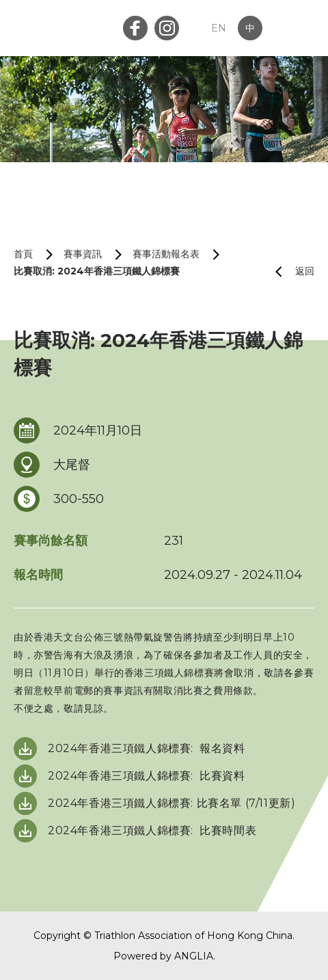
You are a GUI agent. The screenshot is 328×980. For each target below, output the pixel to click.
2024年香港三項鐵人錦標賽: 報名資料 (147, 748)
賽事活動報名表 (166, 254)
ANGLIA (194, 956)
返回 (289, 271)
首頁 (23, 254)
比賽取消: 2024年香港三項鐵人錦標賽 (97, 271)
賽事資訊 (83, 254)
